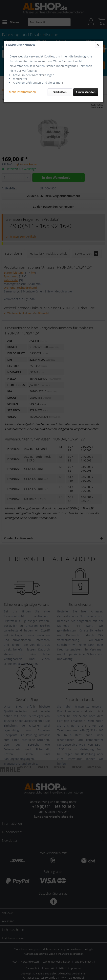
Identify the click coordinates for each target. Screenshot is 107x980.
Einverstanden (86, 92)
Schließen (60, 92)
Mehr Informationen (22, 92)
